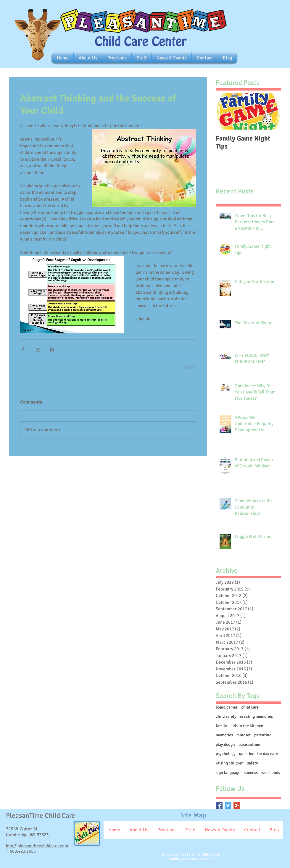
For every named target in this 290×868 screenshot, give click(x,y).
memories (224, 735)
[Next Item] (271, 111)
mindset (244, 735)
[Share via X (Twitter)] (37, 349)
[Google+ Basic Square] (237, 805)
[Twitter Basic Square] (228, 805)
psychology (226, 754)
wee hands (271, 773)
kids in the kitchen (247, 726)
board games (227, 707)
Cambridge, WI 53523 (27, 835)
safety (253, 763)
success (251, 773)
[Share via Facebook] (23, 349)
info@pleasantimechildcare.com (37, 846)
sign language (228, 773)
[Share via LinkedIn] (52, 349)
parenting (263, 735)
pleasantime (249, 744)
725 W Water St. (22, 829)
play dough (225, 744)
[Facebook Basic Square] (219, 805)
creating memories (256, 716)
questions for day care (258, 754)
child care (250, 707)
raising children (230, 763)
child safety (226, 716)
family (221, 726)
